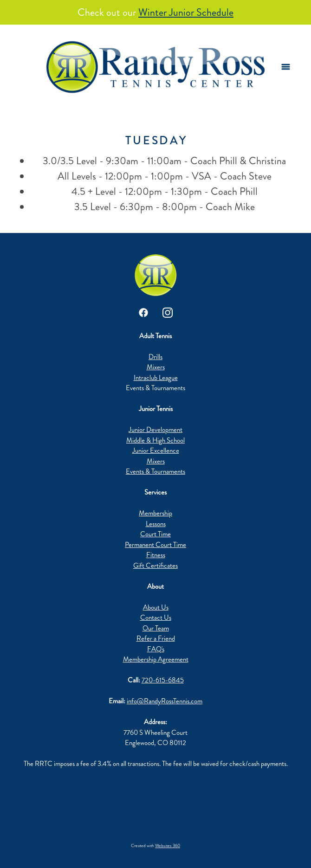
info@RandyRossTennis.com (165, 701)
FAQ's (156, 649)
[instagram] (168, 313)
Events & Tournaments (155, 471)
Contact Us (156, 617)
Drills (155, 357)
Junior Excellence (156, 450)
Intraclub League (156, 378)
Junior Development (155, 430)
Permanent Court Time (155, 545)
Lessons (156, 524)
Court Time (155, 534)
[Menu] (286, 67)
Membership (155, 513)
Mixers (156, 367)
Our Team (156, 628)
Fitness (156, 555)
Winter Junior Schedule (186, 12)
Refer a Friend (156, 638)
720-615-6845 (163, 680)
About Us (156, 607)
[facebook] (143, 313)
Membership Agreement (156, 659)
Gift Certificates (155, 566)
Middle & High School (155, 440)
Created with (155, 846)
